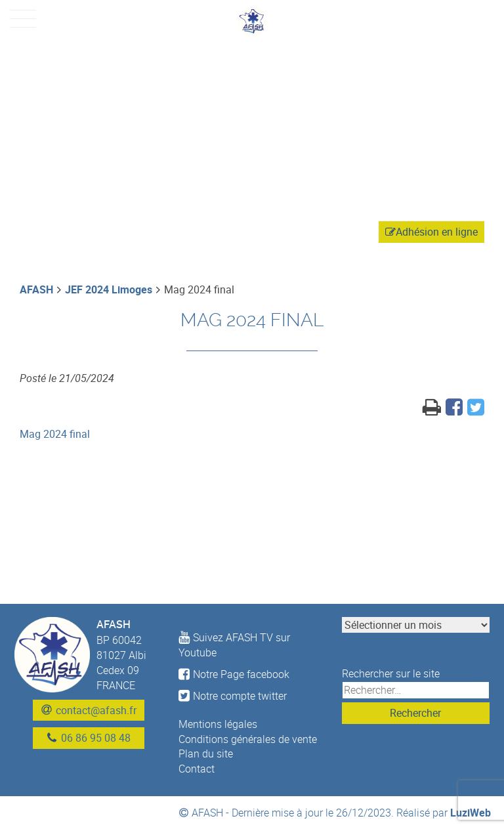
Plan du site (206, 754)
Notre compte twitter (233, 696)
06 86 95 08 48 (96, 738)
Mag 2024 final (55, 434)
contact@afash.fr (96, 710)
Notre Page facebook (234, 674)
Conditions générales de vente (248, 739)
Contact (197, 769)
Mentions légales (218, 724)
